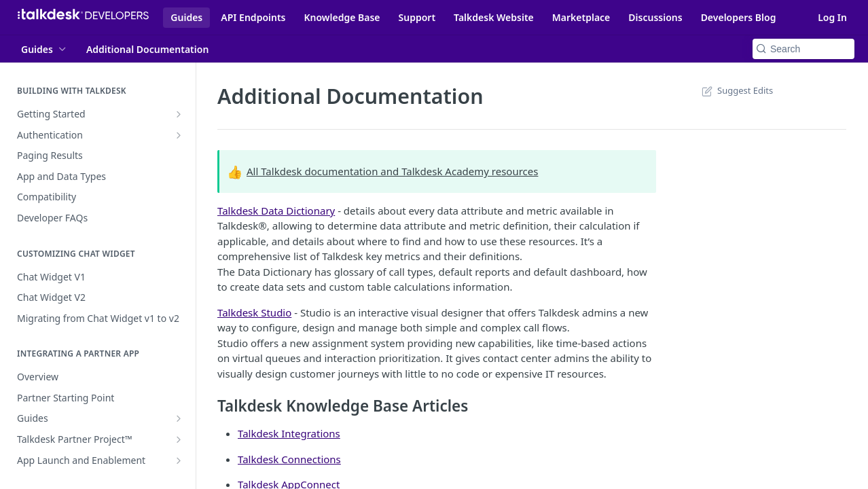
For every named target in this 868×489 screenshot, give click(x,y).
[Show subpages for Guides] (179, 418)
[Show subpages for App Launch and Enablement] (179, 460)
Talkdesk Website (494, 17)
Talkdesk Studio (254, 312)
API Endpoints (253, 17)
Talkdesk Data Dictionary (276, 211)
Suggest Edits (736, 90)
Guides (186, 17)
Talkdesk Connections (289, 459)
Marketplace (581, 17)
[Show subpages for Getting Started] (179, 114)
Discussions (655, 17)
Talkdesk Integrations (289, 433)
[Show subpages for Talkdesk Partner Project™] (179, 439)
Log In (832, 17)
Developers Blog (739, 17)
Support (417, 17)
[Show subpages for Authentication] (179, 135)
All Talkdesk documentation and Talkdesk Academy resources (392, 171)
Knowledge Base (342, 17)
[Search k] (803, 49)
